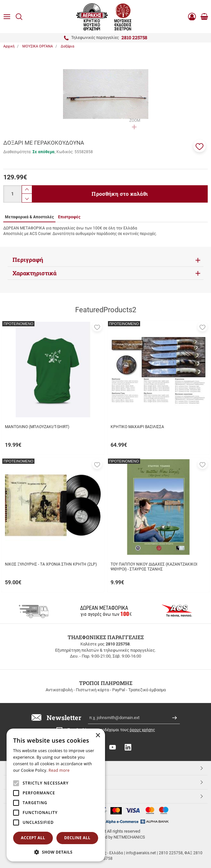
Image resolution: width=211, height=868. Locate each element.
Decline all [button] (77, 838)
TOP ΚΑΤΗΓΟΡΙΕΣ (27, 768)
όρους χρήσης (142, 730)
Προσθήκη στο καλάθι (120, 194)
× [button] (98, 736)
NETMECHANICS (129, 837)
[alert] (56, 795)
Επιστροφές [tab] (69, 217)
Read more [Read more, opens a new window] (59, 770)
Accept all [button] (33, 838)
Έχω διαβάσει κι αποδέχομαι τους (111, 730)
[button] (200, 146)
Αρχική (9, 46)
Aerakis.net (21, 796)
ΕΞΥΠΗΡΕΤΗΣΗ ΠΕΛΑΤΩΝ (36, 782)
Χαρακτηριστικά (34, 273)
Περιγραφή (28, 260)
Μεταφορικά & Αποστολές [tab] (29, 217)
